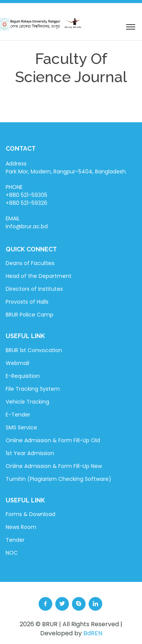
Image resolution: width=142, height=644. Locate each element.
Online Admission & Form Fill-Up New (54, 466)
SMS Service (21, 427)
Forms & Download (30, 514)
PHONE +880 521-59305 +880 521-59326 (27, 195)
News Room (21, 527)
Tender (15, 540)
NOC (12, 553)
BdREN (93, 633)
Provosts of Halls (27, 302)
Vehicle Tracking (27, 402)
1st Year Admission (30, 453)
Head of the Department (39, 276)
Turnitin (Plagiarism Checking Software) (59, 479)
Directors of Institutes (34, 289)
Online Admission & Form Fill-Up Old (53, 440)
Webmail (17, 363)
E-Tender (18, 415)
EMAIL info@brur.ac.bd (27, 222)
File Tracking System (33, 389)
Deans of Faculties (30, 263)
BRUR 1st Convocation (34, 350)
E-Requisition (23, 376)
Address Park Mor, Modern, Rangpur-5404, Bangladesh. (66, 168)
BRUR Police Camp (30, 315)
